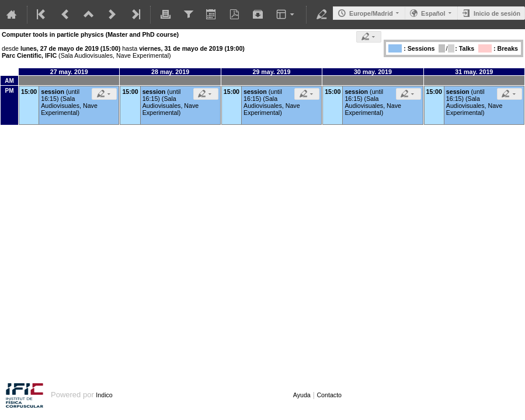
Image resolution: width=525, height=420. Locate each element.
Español (433, 13)
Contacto (329, 395)
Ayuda (302, 395)
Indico (104, 395)
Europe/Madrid (371, 13)
